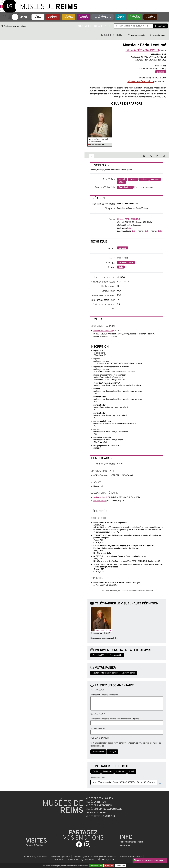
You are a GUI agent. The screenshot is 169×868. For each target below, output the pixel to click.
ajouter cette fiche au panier (105, 673)
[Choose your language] (106, 860)
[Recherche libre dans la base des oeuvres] (133, 26)
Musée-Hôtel (135, 17)
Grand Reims (42, 857)
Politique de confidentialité (131, 857)
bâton (121, 182)
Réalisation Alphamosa (60, 857)
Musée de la (83, 17)
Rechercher (160, 26)
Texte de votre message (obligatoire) (104, 695)
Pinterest (121, 771)
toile (121, 267)
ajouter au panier (137, 35)
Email (132, 771)
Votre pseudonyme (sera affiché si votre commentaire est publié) (115, 719)
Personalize (121, 866)
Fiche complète (116, 655)
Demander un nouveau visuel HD (103, 638)
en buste (133, 179)
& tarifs (131, 842)
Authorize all (96, 866)
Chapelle (121, 17)
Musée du (103, 17)
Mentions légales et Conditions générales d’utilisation (95, 857)
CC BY (109, 633)
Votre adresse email (98, 729)
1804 (134, 231)
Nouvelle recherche (95, 26)
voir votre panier (158, 35)
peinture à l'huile (126, 263)
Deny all (109, 866)
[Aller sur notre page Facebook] (79, 844)
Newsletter (125, 845)
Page (38, 17)
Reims (130, 228)
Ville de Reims (29, 857)
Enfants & (35, 845)
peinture (161, 72)
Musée (68, 17)
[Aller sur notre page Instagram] (87, 844)
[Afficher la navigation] (15, 17)
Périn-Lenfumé (125, 187)
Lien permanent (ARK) (98, 778)
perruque (155, 179)
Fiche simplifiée (99, 655)
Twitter (96, 771)
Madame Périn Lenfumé (98, 139)
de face (144, 179)
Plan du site (59, 860)
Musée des (53, 17)
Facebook (108, 771)
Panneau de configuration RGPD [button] (81, 860)
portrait (122, 179)
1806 (160, 231)
